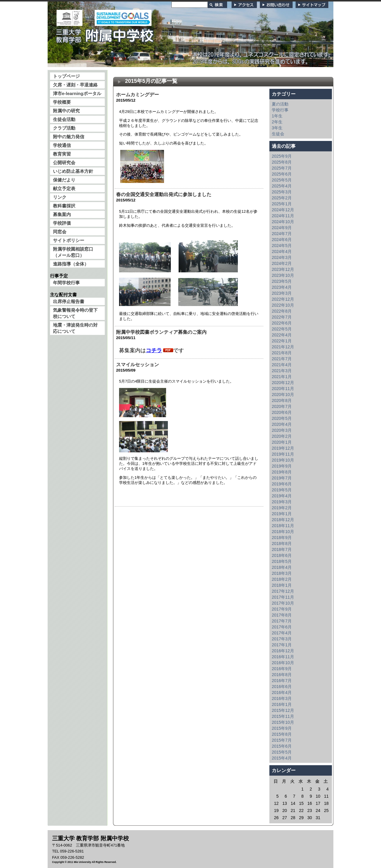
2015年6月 (282, 746)
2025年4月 (282, 186)
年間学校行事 (66, 283)
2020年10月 (283, 395)
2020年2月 (282, 436)
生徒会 (278, 134)
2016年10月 (283, 663)
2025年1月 (282, 204)
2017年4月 (282, 633)
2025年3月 (282, 192)
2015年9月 (282, 728)
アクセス (244, 5)
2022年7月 (282, 317)
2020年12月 (283, 383)
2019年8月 (282, 472)
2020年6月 (282, 412)
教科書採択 (64, 206)
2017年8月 (282, 615)
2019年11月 (283, 454)
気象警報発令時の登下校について (75, 313)
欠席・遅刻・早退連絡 (75, 85)
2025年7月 (282, 168)
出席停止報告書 (69, 301)
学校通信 (62, 145)
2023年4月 (282, 287)
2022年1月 (282, 341)
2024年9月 (282, 228)
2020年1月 (282, 442)
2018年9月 (282, 538)
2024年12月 (283, 210)
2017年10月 (283, 603)
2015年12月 (283, 710)
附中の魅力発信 (69, 137)
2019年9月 (282, 466)
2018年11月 (283, 526)
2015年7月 (282, 740)
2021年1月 (282, 377)
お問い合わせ (276, 5)
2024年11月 (283, 216)
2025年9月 (282, 156)
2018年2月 (282, 579)
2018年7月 (282, 549)
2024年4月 (282, 251)
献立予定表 (64, 188)
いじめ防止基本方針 (73, 171)
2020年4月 (282, 424)
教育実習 (62, 154)
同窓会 (60, 232)
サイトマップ (312, 5)
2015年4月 (282, 758)
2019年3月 (282, 502)
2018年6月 (282, 555)
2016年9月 (282, 669)
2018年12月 (283, 520)
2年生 (277, 122)
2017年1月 (282, 645)
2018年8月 (282, 544)
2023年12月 (283, 269)
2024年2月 (282, 263)
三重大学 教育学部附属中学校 (105, 34)
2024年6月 (282, 240)
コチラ (154, 350)
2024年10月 (283, 222)
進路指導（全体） (71, 264)
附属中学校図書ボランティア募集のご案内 (161, 332)
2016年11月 (283, 657)
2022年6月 (282, 323)
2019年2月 (282, 508)
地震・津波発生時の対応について (75, 328)
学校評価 (62, 223)
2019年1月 (282, 514)
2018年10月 (283, 532)
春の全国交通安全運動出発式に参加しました (164, 194)
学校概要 (62, 102)
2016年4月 (282, 692)
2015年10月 (283, 722)
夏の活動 (280, 104)
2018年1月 (282, 585)
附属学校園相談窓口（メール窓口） (73, 252)
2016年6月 (282, 687)
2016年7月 (282, 681)
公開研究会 (64, 163)
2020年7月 (282, 406)
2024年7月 (282, 234)
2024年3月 (282, 257)
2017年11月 (283, 597)
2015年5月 (282, 752)
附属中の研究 (66, 111)
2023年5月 (282, 281)
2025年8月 (282, 162)
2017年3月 (282, 639)
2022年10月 (283, 305)
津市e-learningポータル (77, 93)
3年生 (277, 128)
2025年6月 (282, 174)
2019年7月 (282, 478)
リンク (60, 197)
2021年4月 (282, 365)
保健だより (64, 180)
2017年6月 (282, 627)
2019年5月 (282, 490)
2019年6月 (282, 484)
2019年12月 (283, 448)
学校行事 (280, 110)
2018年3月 (282, 573)
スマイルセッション (138, 365)
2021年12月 (283, 347)
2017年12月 (283, 591)
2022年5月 (282, 329)
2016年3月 (282, 698)
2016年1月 (282, 704)
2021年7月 (282, 359)
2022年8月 (282, 311)
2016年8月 (282, 675)
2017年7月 (282, 621)
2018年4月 (282, 567)
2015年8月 (282, 734)
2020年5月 (282, 418)
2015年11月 (283, 716)
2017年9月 (282, 609)
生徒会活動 (64, 119)
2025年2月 (282, 198)
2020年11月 (283, 389)
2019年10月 (283, 460)
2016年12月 (283, 651)
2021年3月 (282, 371)
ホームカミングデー (138, 95)
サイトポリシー (69, 240)
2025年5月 (282, 180)
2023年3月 (282, 293)
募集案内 (62, 214)
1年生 (277, 116)
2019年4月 (282, 496)
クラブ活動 (64, 128)
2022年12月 (283, 299)
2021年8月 (282, 353)
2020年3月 (282, 430)
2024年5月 (282, 246)
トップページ (66, 76)
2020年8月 (282, 400)
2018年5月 (282, 561)
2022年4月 (282, 335)
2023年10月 (283, 275)
